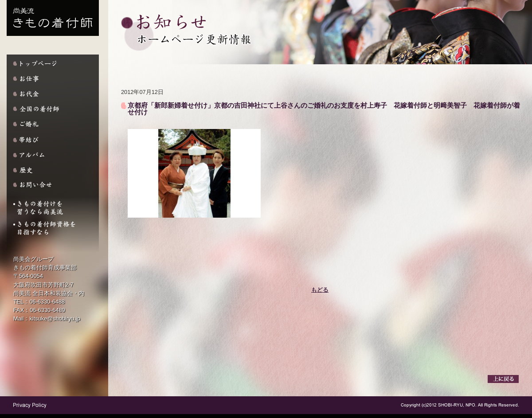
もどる (320, 290)
